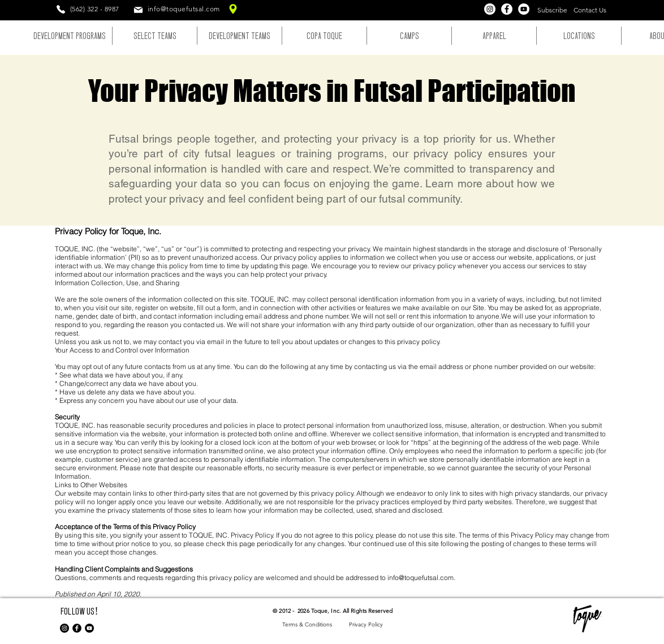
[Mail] (138, 10)
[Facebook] (507, 9)
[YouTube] (524, 9)
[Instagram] (490, 9)
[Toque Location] (233, 9)
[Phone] (61, 9)
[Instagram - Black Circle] (64, 628)
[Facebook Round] (77, 628)
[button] (552, 10)
